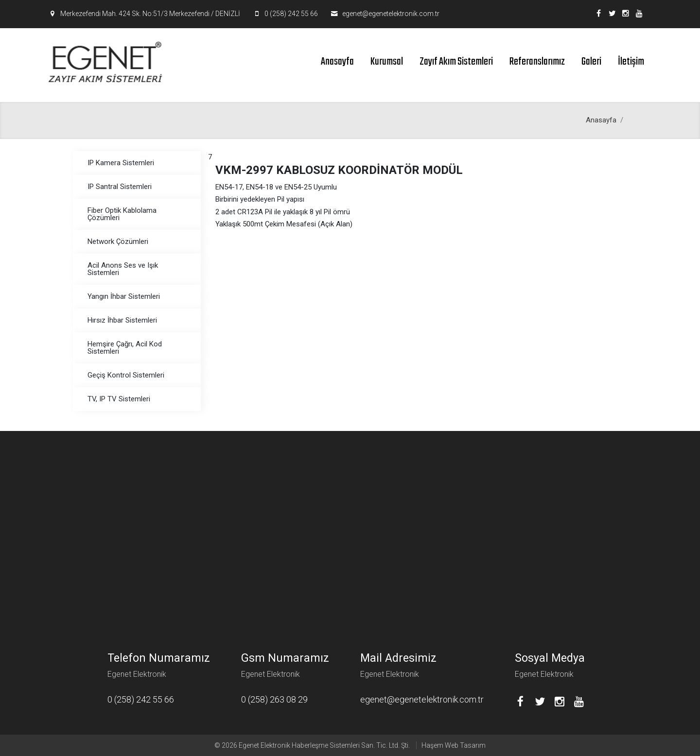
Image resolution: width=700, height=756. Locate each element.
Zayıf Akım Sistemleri (456, 62)
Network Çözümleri (118, 241)
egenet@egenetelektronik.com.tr (391, 14)
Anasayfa (337, 62)
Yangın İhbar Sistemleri (124, 296)
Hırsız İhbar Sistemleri (122, 320)
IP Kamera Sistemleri (121, 163)
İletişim (631, 62)
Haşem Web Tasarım (454, 745)
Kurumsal (387, 62)
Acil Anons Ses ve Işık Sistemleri (123, 269)
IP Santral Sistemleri (120, 187)
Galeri (591, 62)
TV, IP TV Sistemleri (119, 399)
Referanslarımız (537, 62)
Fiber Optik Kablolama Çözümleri (122, 214)
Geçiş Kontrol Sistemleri (126, 375)
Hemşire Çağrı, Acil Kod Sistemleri (125, 348)
